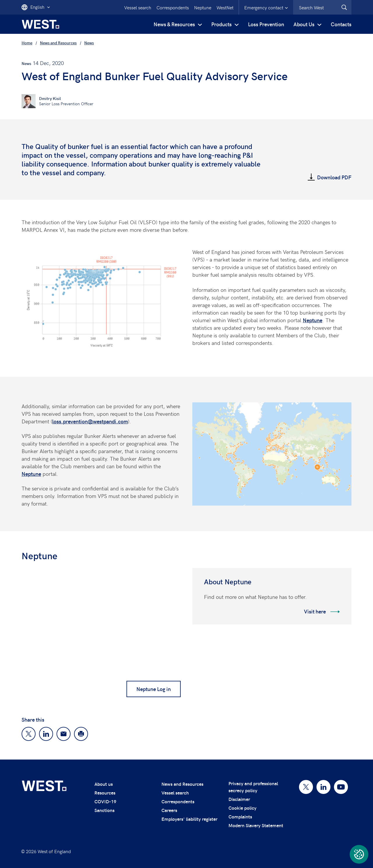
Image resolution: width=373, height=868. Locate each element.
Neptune (203, 7)
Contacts (341, 24)
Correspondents (173, 7)
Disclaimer (239, 799)
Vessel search (138, 7)
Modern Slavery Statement (256, 825)
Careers (169, 810)
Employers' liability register (189, 819)
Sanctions (104, 810)
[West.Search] (344, 7)
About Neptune (228, 582)
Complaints (240, 817)
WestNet (225, 7)
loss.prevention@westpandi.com (90, 421)
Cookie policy (242, 808)
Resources (105, 793)
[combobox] (322, 7)
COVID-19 (105, 801)
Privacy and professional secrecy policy (253, 787)
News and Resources (182, 784)
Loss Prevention (266, 24)
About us (104, 784)
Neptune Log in (154, 689)
